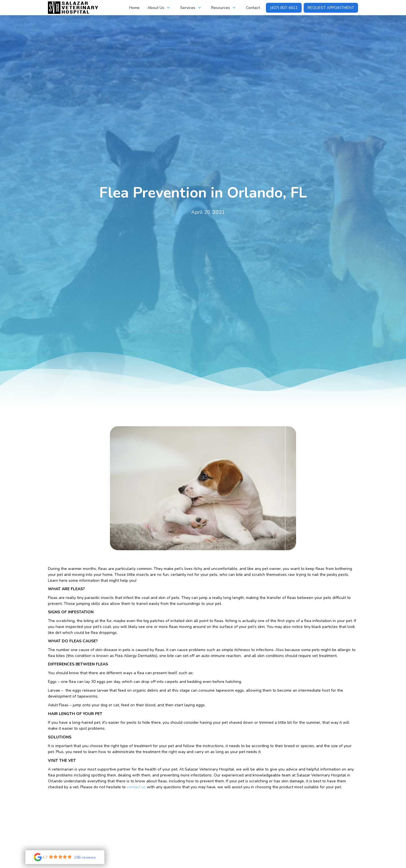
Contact (253, 8)
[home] (73, 8)
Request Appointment (331, 8)
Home (134, 8)
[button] (160, 8)
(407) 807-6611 (284, 8)
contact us (136, 787)
